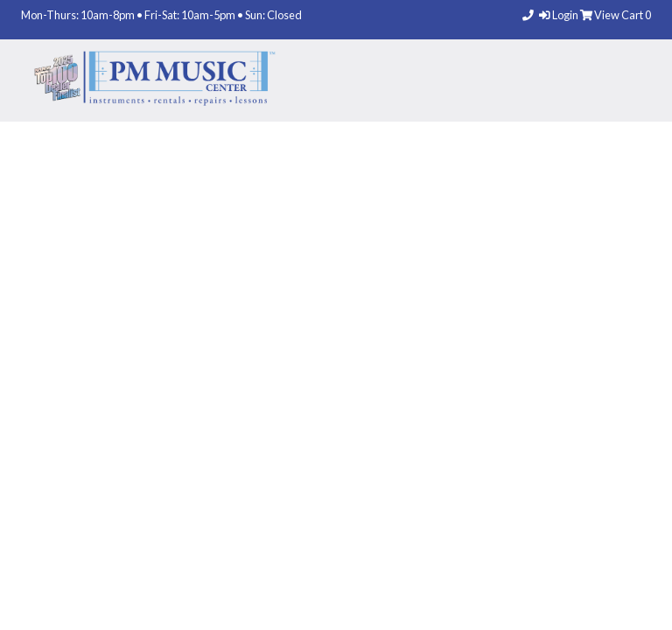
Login (560, 15)
